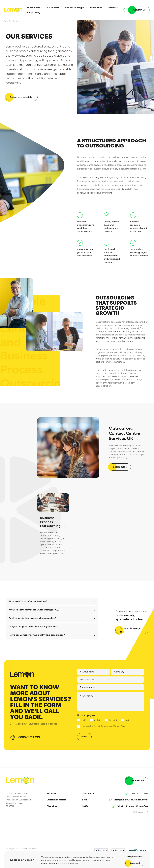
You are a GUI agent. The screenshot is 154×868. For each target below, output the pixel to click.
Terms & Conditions (102, 726)
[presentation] (130, 830)
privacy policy (48, 863)
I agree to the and (104, 726)
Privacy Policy (120, 726)
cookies (74, 863)
